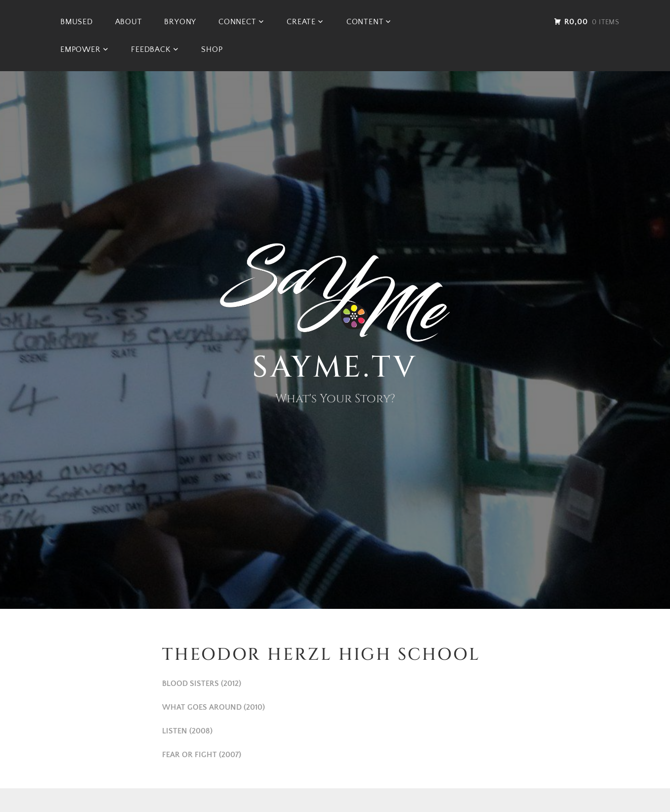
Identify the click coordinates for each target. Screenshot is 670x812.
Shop (212, 49)
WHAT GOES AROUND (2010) (213, 707)
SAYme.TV (335, 367)
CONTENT (365, 22)
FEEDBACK (151, 49)
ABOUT (129, 22)
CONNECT (237, 22)
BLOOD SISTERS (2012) (202, 684)
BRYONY (180, 22)
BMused (77, 22)
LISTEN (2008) (187, 731)
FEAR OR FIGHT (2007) (202, 755)
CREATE (301, 22)
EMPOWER (81, 49)
